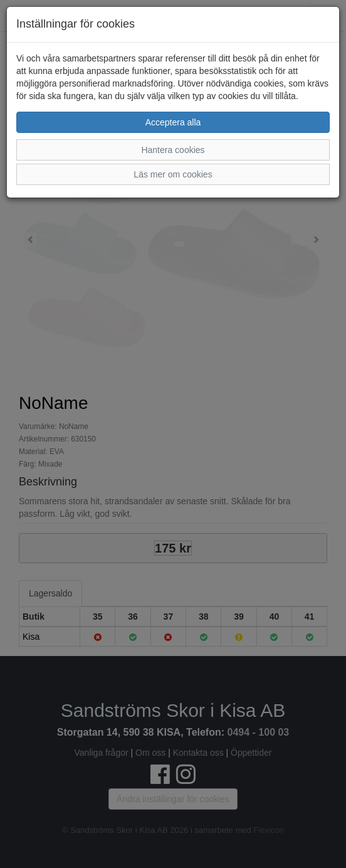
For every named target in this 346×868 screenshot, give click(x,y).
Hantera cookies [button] (173, 150)
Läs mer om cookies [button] (173, 174)
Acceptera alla (173, 122)
